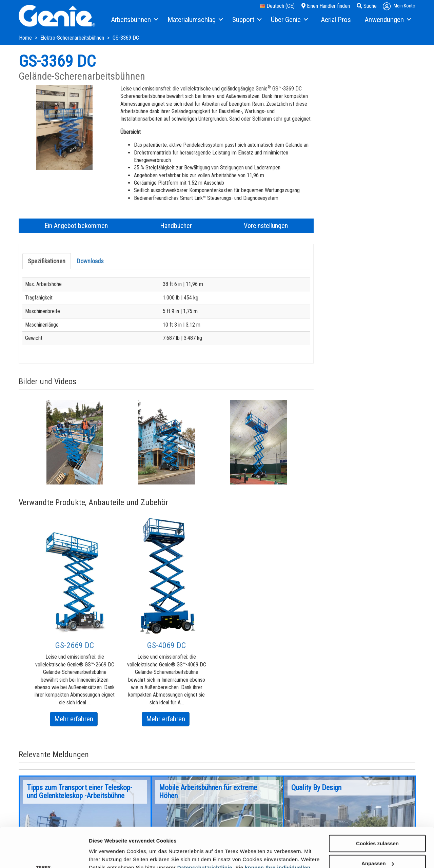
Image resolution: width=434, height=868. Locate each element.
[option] (75, 442)
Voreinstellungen (266, 226)
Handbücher (176, 226)
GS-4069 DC (166, 645)
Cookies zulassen (377, 804)
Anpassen (378, 824)
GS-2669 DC (75, 645)
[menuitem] (134, 20)
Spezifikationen (47, 261)
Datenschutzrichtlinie (205, 828)
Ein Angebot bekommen (76, 226)
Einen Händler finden (326, 6)
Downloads (90, 261)
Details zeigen (106, 855)
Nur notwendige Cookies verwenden (377, 846)
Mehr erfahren (76, 720)
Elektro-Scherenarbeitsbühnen (73, 38)
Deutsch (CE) (277, 6)
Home (26, 38)
